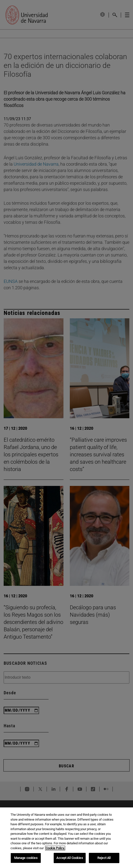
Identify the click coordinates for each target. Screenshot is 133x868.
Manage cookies (26, 858)
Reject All (104, 858)
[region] (66, 838)
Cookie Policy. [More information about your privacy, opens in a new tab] (55, 848)
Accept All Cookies (70, 858)
